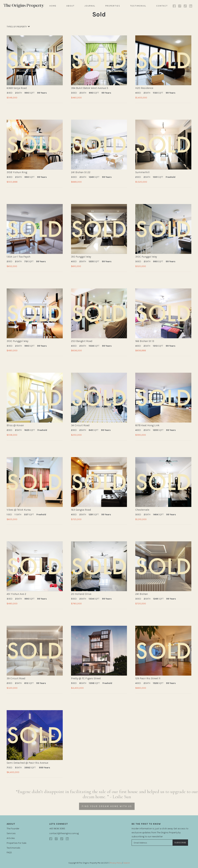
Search (127, 863)
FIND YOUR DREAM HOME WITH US (107, 811)
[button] (18, 28)
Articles (11, 838)
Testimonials (13, 848)
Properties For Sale (16, 843)
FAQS (9, 852)
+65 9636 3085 (57, 829)
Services (11, 833)
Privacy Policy (116, 863)
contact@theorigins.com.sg (64, 833)
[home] (24, 6)
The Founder (13, 829)
